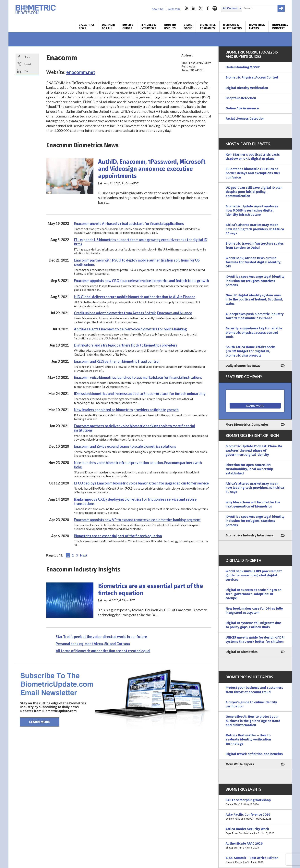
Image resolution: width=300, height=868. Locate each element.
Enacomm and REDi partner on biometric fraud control (117, 361)
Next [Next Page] (84, 555)
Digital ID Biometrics (242, 652)
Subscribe (174, 9)
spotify (215, 8)
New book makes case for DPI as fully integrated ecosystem (254, 611)
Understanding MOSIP (243, 67)
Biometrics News (87, 27)
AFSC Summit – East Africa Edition (255, 860)
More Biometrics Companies (247, 425)
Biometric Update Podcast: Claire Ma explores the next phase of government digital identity (254, 450)
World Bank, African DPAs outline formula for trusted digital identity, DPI (253, 262)
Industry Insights (170, 27)
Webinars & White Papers (232, 27)
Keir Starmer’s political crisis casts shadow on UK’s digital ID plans (253, 157)
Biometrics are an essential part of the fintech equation (118, 536)
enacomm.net (81, 72)
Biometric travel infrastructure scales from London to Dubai (255, 246)
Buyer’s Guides (128, 27)
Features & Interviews (148, 27)
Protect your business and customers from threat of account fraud (254, 690)
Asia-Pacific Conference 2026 (255, 817)
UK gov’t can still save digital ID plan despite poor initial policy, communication (254, 192)
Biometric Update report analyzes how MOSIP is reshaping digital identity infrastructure (252, 211)
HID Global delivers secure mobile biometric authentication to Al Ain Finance (135, 297)
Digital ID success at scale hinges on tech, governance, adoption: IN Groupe (254, 594)
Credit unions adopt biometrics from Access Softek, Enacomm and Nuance (133, 313)
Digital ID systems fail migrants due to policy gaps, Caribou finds (253, 625)
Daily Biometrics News (243, 366)
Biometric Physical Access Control (252, 77)
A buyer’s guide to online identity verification (251, 704)
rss (186, 8)
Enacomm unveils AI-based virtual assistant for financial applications (129, 224)
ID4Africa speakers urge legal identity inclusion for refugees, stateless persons (255, 281)
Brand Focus (188, 27)
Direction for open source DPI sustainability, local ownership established (249, 469)
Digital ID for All (108, 27)
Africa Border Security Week (255, 831)
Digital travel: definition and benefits (254, 754)
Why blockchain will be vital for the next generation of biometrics (253, 504)
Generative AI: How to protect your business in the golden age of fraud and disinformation (253, 721)
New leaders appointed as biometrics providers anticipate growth (126, 410)
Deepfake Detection (241, 98)
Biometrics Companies (208, 27)
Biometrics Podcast (280, 27)
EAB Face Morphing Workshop (255, 802)
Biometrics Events (257, 27)
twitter (201, 8)
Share (27, 57)
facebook (208, 8)
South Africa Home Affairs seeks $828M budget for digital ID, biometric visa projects (251, 351)
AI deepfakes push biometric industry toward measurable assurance (255, 316)
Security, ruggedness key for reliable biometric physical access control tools (254, 333)
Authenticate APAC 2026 (255, 846)
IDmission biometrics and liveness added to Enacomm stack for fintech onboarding (140, 394)
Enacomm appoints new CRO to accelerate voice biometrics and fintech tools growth (141, 281)
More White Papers (240, 764)
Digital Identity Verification (247, 88)
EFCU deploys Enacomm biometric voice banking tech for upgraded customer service (141, 483)
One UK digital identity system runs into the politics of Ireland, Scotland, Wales (254, 300)
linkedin (194, 8)
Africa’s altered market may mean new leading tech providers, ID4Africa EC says (255, 229)
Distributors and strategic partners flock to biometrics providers (126, 345)
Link (26, 71)
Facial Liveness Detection (245, 119)
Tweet (27, 64)
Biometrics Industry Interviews (249, 535)
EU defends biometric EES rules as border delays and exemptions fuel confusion (253, 173)
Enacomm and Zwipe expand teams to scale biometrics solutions (125, 446)
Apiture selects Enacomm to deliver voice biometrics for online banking (130, 329)
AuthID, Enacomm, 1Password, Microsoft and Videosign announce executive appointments (152, 169)
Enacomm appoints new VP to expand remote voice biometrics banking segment (137, 520)
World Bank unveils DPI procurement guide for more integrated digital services (254, 575)
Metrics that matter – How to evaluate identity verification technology (248, 740)
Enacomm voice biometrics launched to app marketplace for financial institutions (138, 377)
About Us (158, 9)
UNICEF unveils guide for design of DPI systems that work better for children (255, 640)
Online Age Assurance (242, 108)
